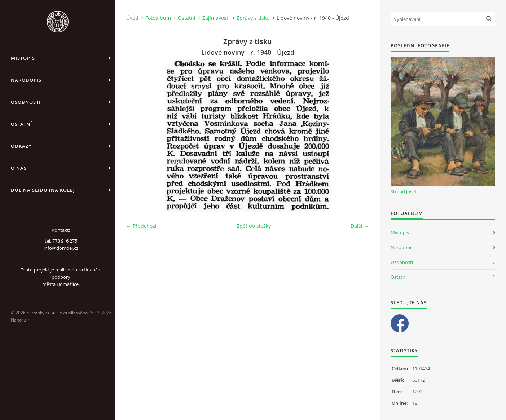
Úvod (132, 18)
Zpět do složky (254, 226)
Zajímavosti (216, 18)
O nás (19, 168)
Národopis (26, 80)
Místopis (23, 58)
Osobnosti (26, 102)
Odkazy (21, 146)
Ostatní (21, 124)
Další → (360, 226)
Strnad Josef (403, 191)
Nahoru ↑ (20, 320)
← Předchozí (141, 226)
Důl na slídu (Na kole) (43, 190)
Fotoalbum (158, 18)
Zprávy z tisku (253, 18)
